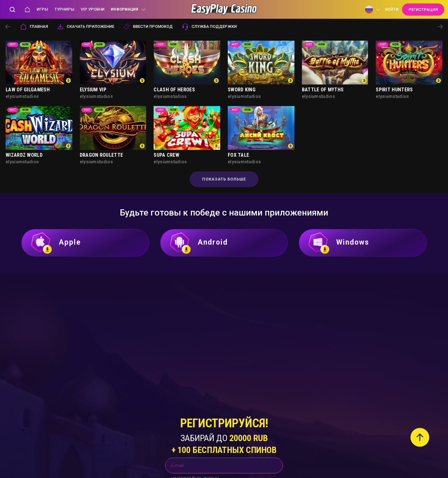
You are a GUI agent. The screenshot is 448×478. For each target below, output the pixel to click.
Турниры (64, 9)
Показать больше (224, 179)
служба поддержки (209, 27)
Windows (338, 243)
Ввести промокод (148, 27)
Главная (34, 27)
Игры (42, 9)
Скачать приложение (86, 27)
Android (198, 243)
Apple (56, 243)
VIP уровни (93, 9)
